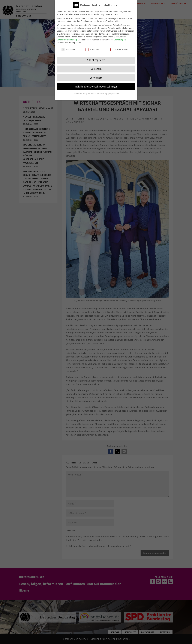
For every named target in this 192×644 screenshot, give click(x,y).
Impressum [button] (114, 94)
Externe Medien (119, 49)
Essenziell (68, 49)
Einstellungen (120, 40)
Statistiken (92, 49)
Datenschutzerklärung (67, 40)
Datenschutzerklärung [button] (98, 94)
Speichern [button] (96, 69)
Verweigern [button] (96, 78)
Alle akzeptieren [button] (96, 60)
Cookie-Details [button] (79, 94)
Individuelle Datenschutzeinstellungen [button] (96, 87)
